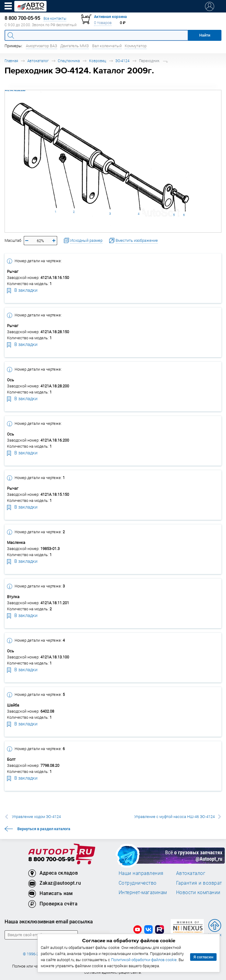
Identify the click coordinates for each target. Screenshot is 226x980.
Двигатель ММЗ (75, 46)
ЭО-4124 (122, 61)
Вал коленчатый (107, 46)
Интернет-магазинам (143, 892)
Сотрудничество (138, 883)
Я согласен (203, 957)
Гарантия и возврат (199, 883)
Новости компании (198, 892)
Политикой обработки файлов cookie (144, 960)
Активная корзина (110, 17)
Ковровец (98, 61)
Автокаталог (38, 61)
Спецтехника (69, 61)
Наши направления (141, 873)
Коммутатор (136, 46)
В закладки (22, 290)
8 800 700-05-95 (51, 860)
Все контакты (55, 18)
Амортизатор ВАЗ (42, 46)
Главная (11, 61)
